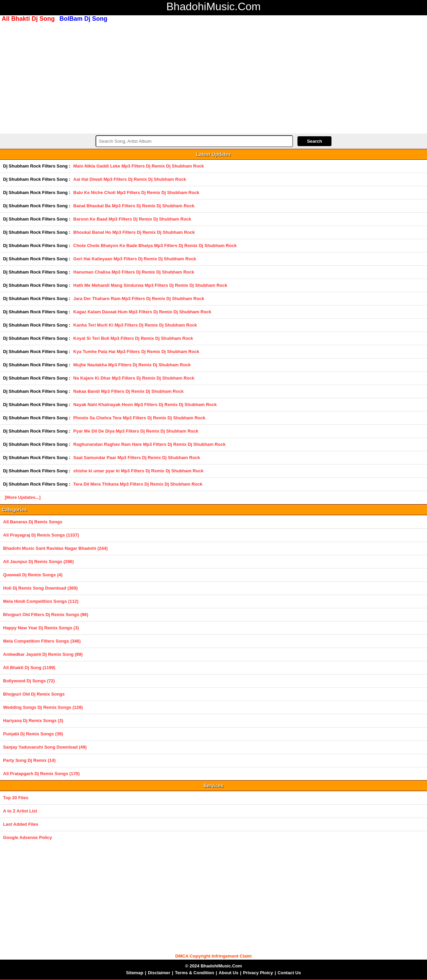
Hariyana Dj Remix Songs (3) (33, 721)
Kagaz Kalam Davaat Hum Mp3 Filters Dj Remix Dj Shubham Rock (142, 312)
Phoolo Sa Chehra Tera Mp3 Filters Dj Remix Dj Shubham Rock (139, 418)
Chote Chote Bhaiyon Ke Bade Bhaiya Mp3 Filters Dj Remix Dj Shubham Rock (155, 246)
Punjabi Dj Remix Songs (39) (33, 734)
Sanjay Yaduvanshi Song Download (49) (45, 747)
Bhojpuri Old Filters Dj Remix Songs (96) (46, 615)
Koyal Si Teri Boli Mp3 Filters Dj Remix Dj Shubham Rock (133, 338)
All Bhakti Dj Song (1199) (29, 668)
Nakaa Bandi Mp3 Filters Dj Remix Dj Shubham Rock (129, 391)
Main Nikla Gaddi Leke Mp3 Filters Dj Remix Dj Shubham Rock (139, 166)
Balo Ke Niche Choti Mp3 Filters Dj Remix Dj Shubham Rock (136, 192)
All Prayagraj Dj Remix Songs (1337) (41, 535)
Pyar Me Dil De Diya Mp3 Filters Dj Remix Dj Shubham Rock (136, 431)
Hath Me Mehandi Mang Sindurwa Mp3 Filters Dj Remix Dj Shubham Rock (150, 285)
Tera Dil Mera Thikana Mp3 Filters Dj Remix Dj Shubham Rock (138, 484)
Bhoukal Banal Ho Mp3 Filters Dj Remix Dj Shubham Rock (134, 232)
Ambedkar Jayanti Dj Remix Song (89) (43, 654)
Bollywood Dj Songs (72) (29, 681)
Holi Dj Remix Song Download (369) (40, 588)
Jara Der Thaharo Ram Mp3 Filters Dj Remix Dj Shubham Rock (139, 299)
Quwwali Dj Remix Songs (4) (33, 575)
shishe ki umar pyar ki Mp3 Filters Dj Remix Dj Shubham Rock (139, 471)
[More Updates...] (23, 497)
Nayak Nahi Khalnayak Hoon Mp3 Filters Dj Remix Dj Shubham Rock (145, 405)
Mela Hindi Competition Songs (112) (41, 601)
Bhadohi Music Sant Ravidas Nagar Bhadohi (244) (55, 548)
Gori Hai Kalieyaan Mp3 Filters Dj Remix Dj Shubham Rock (135, 259)
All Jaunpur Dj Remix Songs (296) (38, 562)
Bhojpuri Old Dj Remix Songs (34, 694)
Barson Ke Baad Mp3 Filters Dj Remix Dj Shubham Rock (132, 219)
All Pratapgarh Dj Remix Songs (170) (41, 774)
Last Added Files (21, 824)
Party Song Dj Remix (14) (29, 760)
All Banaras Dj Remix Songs (33, 522)
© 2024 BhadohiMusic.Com (213, 966)
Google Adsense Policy (28, 837)
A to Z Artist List (20, 811)
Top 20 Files (16, 798)
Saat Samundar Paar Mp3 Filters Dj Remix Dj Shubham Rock (137, 458)
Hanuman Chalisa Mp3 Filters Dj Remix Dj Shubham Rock (134, 272)
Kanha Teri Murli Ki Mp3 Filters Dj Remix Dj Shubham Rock (135, 325)
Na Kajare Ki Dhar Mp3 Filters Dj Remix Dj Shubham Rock (134, 378)
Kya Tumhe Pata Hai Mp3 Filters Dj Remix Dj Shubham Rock (136, 352)
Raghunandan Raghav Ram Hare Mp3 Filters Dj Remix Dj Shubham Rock (150, 444)
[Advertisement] (213, 77)
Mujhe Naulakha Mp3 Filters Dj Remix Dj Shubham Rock (132, 365)
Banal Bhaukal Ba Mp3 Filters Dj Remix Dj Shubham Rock (134, 206)
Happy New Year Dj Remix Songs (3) (41, 628)
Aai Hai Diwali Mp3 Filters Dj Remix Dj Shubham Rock (130, 179)
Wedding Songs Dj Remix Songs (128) (43, 707)
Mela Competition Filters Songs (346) (42, 641)
